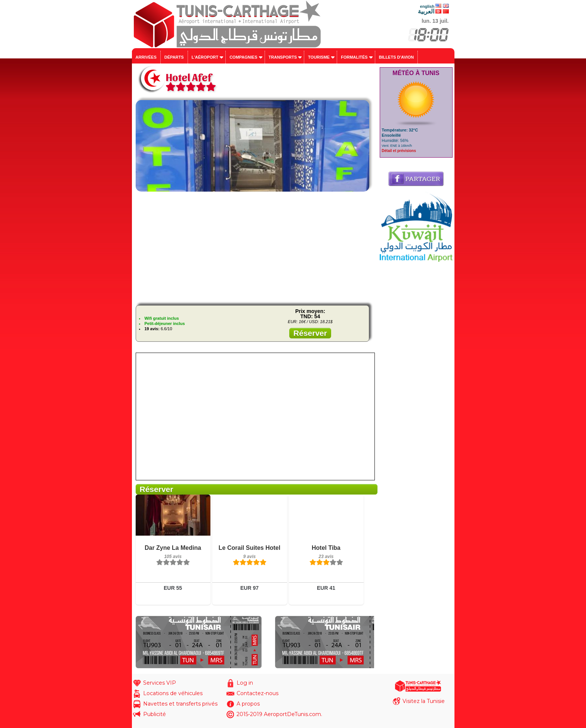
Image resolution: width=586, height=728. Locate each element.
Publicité (155, 714)
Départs (174, 57)
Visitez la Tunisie (424, 701)
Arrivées (146, 57)
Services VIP (160, 683)
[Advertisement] (255, 247)
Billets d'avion (396, 57)
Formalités (354, 57)
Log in (245, 683)
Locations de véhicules (173, 693)
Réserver (310, 333)
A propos (248, 704)
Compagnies (243, 57)
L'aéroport (205, 57)
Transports (283, 57)
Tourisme (319, 57)
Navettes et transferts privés (180, 704)
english (427, 6)
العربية (426, 11)
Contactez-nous (257, 693)
